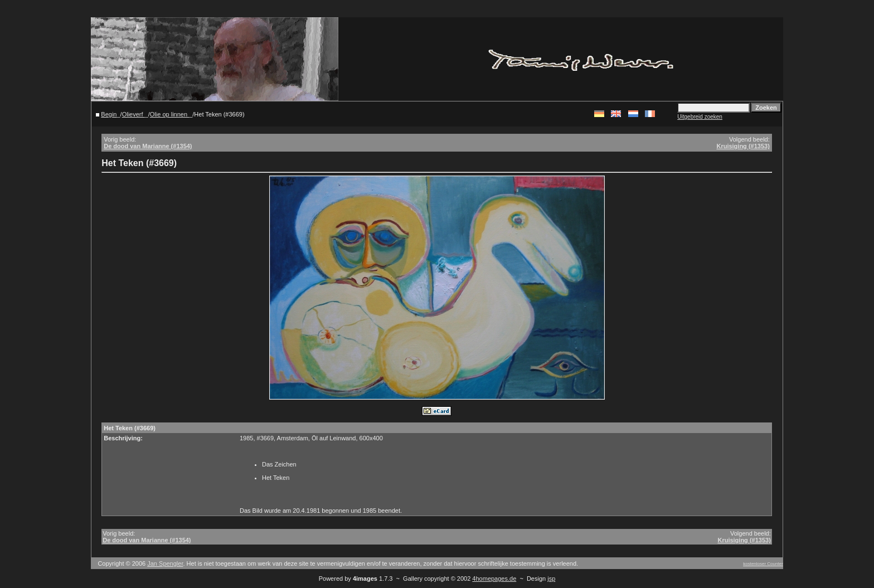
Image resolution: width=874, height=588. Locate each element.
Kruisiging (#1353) (743, 146)
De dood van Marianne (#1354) (148, 146)
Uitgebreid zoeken (700, 117)
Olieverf (133, 114)
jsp (551, 579)
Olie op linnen (169, 114)
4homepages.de (494, 579)
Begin (109, 114)
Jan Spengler (165, 563)
